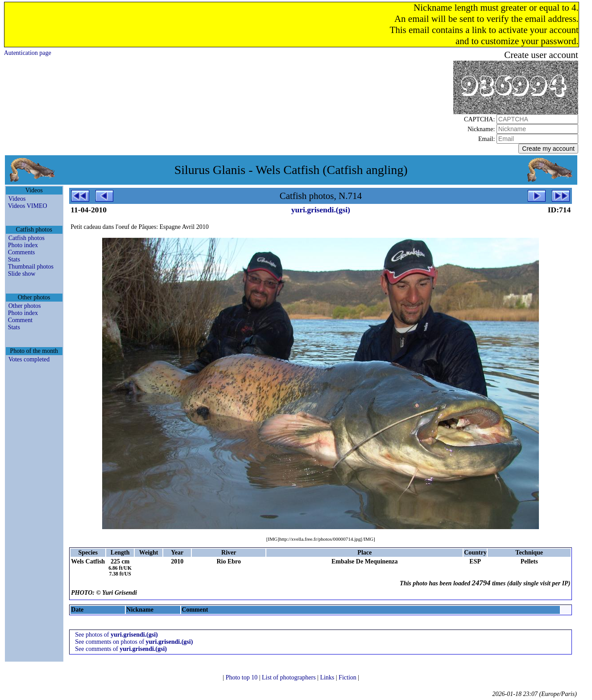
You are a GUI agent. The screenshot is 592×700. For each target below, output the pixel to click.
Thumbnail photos (31, 267)
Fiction (348, 677)
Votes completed (29, 359)
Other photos (25, 306)
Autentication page (28, 53)
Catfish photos (27, 238)
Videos (17, 199)
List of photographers (290, 677)
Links (328, 677)
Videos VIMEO (28, 206)
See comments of (121, 649)
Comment (20, 320)
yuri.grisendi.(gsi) (321, 210)
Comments (22, 252)
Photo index (23, 245)
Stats (14, 259)
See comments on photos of (134, 642)
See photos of (116, 635)
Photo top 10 (242, 677)
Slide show (22, 274)
